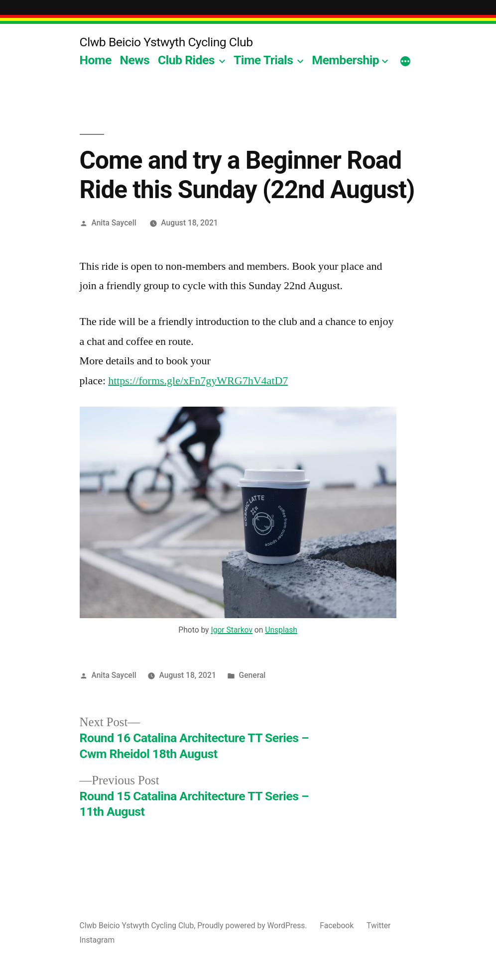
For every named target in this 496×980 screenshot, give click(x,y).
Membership (345, 60)
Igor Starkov (232, 630)
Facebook (337, 926)
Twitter (378, 926)
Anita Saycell (114, 223)
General (252, 675)
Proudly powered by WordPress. (253, 926)
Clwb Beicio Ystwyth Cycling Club (166, 42)
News (135, 60)
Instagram (97, 940)
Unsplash (281, 630)
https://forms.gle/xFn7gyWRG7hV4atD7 (198, 381)
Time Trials (263, 60)
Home (96, 60)
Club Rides (186, 60)
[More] (405, 62)
